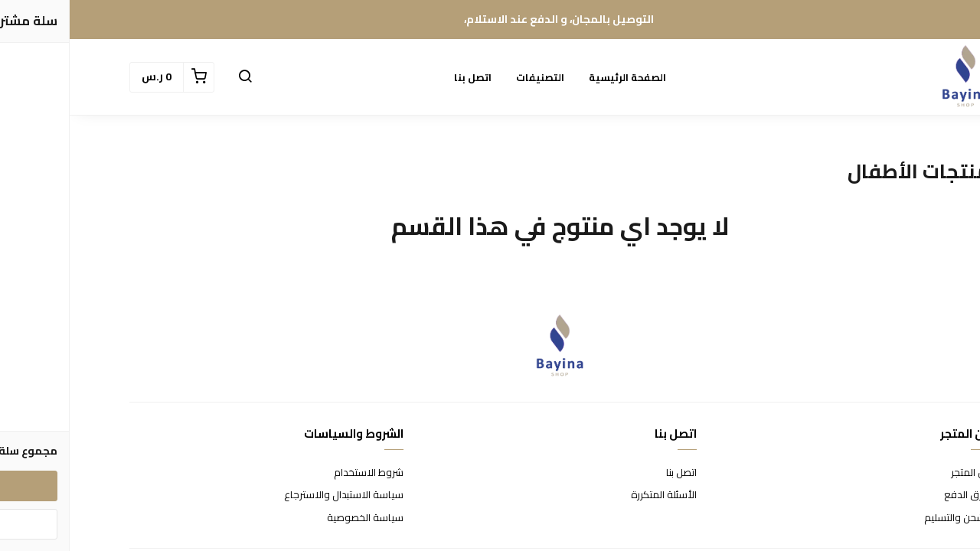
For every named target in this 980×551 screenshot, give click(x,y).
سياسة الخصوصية (296, 518)
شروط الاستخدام (299, 473)
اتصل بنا (403, 77)
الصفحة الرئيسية (558, 77)
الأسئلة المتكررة (594, 495)
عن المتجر (901, 473)
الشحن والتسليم (887, 518)
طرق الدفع (897, 495)
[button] (175, 77)
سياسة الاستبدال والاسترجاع (274, 495)
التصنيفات (470, 77)
